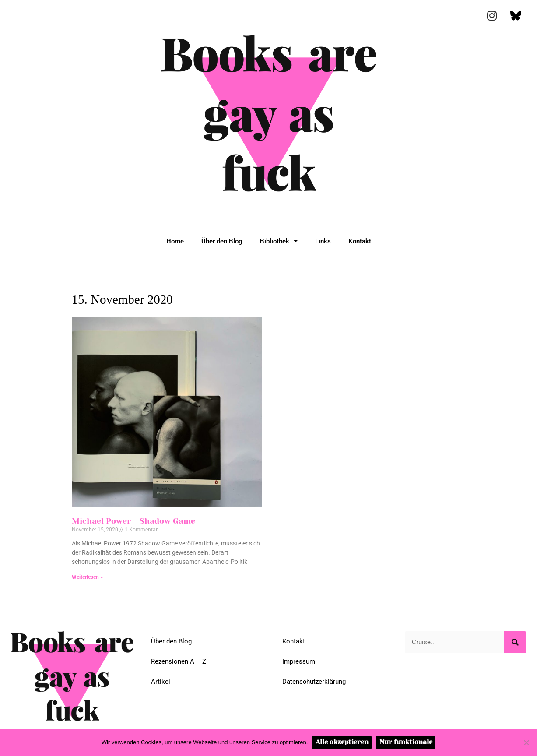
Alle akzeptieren (342, 742)
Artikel (161, 682)
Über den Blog (222, 241)
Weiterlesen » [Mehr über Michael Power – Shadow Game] (87, 577)
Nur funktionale (406, 742)
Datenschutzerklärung (314, 682)
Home (175, 241)
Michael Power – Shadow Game (133, 521)
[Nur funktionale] (526, 742)
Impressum (299, 661)
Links (323, 241)
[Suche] (515, 642)
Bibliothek (279, 241)
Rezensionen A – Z (179, 661)
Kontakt (360, 241)
